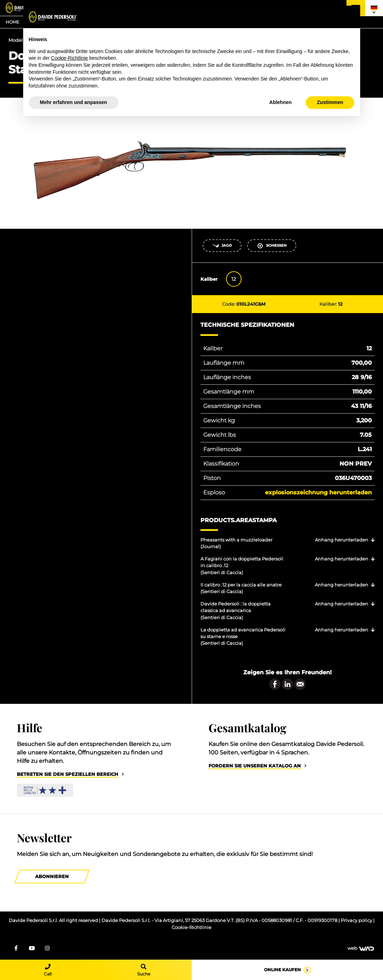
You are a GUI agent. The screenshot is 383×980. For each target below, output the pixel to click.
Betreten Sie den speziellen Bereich (68, 774)
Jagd (222, 246)
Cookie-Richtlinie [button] (69, 58)
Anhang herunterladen (342, 540)
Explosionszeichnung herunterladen (318, 492)
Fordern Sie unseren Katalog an (255, 766)
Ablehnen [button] (280, 102)
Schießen (272, 246)
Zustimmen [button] (330, 102)
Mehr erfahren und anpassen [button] (74, 102)
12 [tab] (234, 279)
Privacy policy (357, 920)
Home (12, 22)
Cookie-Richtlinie (191, 927)
